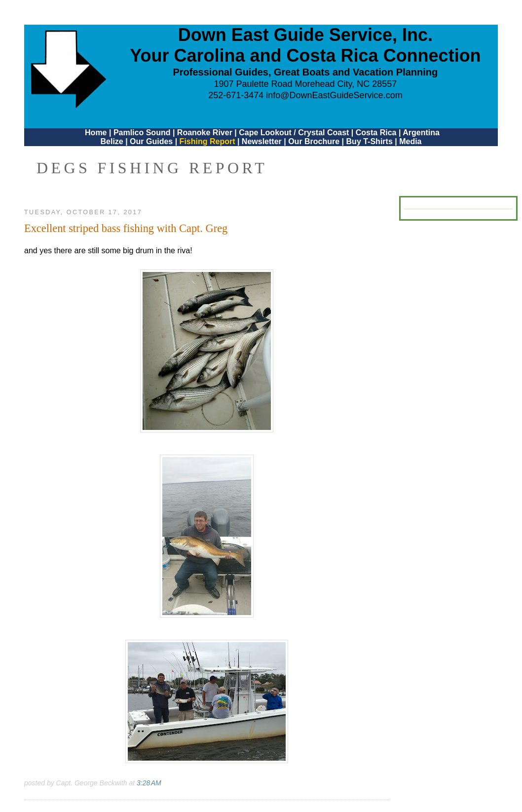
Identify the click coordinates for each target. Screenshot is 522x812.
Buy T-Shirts (370, 141)
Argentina (421, 133)
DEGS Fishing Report (152, 168)
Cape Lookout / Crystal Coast (294, 133)
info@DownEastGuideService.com (334, 95)
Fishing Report (208, 141)
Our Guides (151, 141)
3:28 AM (149, 783)
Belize (112, 141)
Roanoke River (205, 133)
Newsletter (262, 141)
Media (410, 141)
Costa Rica (376, 133)
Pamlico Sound (142, 133)
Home (96, 133)
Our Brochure (314, 141)
